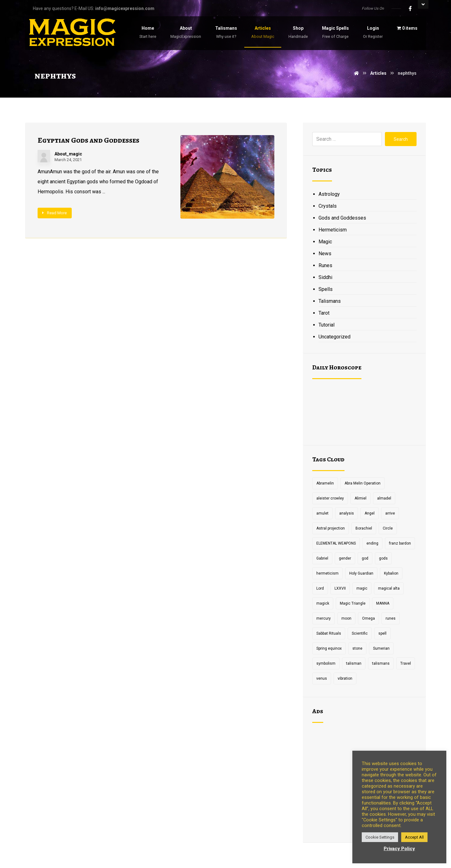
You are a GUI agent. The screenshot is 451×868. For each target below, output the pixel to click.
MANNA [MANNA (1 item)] (383, 603)
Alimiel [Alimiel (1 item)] (360, 498)
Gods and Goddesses (342, 218)
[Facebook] (410, 8)
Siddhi (325, 277)
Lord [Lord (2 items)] (320, 588)
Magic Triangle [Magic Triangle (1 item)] (353, 603)
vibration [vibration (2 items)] (345, 678)
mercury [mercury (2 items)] (324, 618)
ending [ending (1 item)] (372, 543)
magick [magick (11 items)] (323, 603)
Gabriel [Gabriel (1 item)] (322, 558)
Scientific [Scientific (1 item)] (360, 633)
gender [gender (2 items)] (345, 558)
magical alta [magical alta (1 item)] (389, 588)
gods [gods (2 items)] (383, 558)
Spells (326, 289)
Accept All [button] (414, 837)
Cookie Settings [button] (380, 837)
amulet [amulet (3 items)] (322, 513)
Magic (325, 242)
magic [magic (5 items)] (362, 588)
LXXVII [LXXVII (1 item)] (340, 588)
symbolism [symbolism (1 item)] (326, 663)
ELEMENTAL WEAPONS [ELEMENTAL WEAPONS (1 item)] (336, 543)
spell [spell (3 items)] (382, 633)
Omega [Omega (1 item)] (368, 618)
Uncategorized (334, 337)
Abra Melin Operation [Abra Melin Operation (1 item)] (363, 483)
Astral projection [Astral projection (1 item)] (331, 528)
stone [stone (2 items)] (357, 648)
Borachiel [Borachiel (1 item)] (364, 528)
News (325, 254)
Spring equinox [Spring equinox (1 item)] (329, 648)
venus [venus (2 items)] (322, 678)
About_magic (68, 154)
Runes (325, 265)
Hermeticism (333, 230)
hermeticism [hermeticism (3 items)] (327, 573)
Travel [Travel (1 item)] (406, 663)
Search (401, 139)
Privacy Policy (399, 849)
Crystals (328, 206)
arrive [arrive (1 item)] (390, 513)
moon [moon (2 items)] (346, 618)
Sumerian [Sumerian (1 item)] (381, 648)
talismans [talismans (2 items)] (381, 663)
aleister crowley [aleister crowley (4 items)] (330, 498)
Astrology (329, 194)
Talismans (330, 301)
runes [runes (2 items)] (391, 618)
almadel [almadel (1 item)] (384, 498)
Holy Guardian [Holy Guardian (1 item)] (361, 573)
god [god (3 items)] (365, 558)
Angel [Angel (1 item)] (370, 513)
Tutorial (327, 325)
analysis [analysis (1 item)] (347, 513)
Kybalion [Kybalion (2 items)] (391, 573)
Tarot (324, 313)
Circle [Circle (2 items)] (388, 528)
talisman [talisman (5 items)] (354, 663)
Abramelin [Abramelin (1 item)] (325, 483)
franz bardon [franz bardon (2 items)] (400, 543)
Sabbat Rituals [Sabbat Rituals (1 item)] (329, 633)
